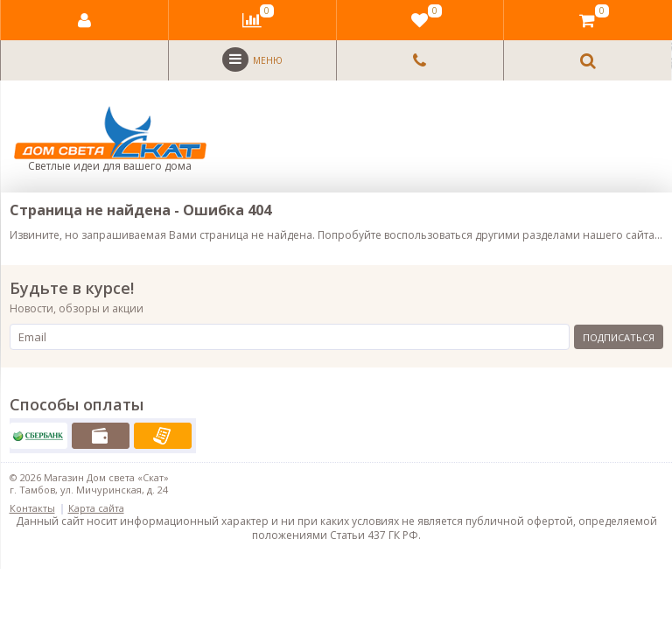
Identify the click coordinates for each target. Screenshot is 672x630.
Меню (252, 59)
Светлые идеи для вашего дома (110, 140)
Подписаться (619, 337)
